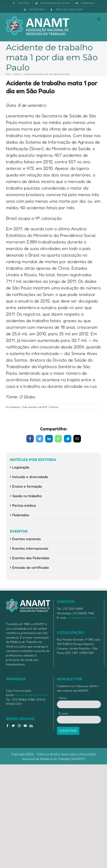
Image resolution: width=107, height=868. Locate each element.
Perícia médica (24, 505)
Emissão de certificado (31, 567)
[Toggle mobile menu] (99, 19)
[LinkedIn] (31, 726)
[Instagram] (19, 726)
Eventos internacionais (30, 548)
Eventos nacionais (27, 539)
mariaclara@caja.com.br (32, 695)
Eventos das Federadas (31, 558)
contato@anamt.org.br (82, 618)
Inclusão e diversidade (30, 477)
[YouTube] (25, 726)
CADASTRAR (68, 731)
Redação (15, 407)
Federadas (21, 515)
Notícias (54, 407)
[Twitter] (13, 726)
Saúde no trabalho (27, 496)
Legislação (21, 467)
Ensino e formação (27, 486)
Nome (63, 698)
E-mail (64, 713)
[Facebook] (7, 726)
